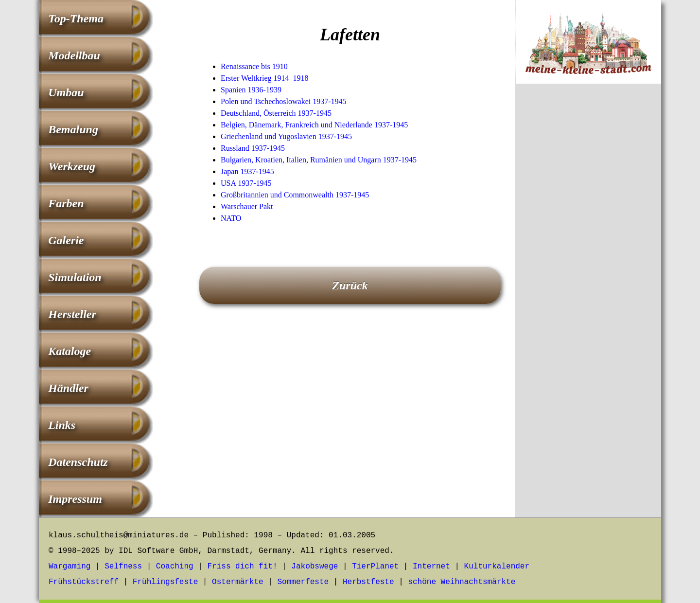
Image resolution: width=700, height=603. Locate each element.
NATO (231, 218)
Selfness (123, 567)
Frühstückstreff (84, 582)
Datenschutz (78, 462)
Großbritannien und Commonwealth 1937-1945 (295, 195)
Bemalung (73, 129)
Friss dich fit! (242, 567)
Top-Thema (76, 18)
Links (62, 425)
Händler (68, 388)
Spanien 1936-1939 (251, 90)
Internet (431, 567)
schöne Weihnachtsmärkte (462, 582)
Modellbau (74, 55)
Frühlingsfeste (165, 582)
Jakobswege (315, 567)
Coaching (175, 567)
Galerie (66, 240)
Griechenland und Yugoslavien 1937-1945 (286, 136)
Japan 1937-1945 (247, 171)
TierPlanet (375, 567)
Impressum (75, 499)
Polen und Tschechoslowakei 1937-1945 (284, 101)
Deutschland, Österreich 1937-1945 (276, 113)
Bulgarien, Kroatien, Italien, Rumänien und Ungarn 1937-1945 (319, 160)
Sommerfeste (303, 582)
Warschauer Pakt (247, 206)
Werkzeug (72, 166)
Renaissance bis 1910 (254, 66)
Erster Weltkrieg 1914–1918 (265, 78)
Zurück (350, 285)
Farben (66, 203)
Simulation (75, 277)
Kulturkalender (497, 567)
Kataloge (70, 351)
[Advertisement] (588, 252)
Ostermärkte (238, 582)
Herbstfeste (368, 582)
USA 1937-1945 (246, 183)
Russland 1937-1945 (253, 148)
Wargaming (70, 567)
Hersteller (72, 314)
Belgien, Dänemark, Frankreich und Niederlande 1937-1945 (314, 125)
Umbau (66, 92)
